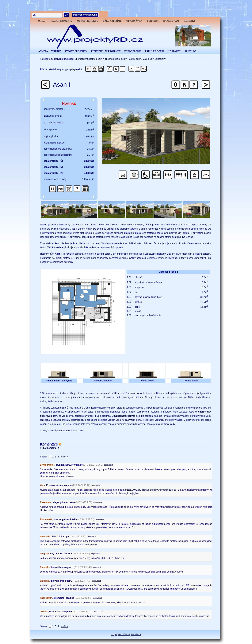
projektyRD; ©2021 (120, 635)
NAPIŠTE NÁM (171, 21)
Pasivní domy (134, 59)
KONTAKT (189, 21)
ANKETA (43, 51)
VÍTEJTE (56, 51)
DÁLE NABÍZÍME (112, 21)
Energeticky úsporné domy (88, 59)
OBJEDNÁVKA (134, 21)
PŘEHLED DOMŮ (154, 51)
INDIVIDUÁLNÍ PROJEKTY (106, 51)
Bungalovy (160, 59)
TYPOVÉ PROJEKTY (76, 51)
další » (65, 457)
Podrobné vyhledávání (85, 15)
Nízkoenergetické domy (115, 59)
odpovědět (108, 465)
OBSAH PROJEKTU (88, 21)
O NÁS (42, 21)
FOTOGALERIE (133, 51)
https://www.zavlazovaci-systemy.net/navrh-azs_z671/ (152, 490)
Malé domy (148, 59)
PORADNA (153, 21)
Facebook (136, 635)
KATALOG (191, 51)
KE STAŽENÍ (174, 51)
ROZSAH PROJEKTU (61, 21)
